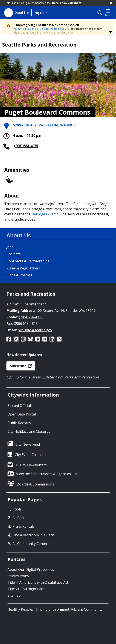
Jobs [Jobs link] (10, 247)
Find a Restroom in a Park (33, 535)
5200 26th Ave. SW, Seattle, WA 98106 (45, 125)
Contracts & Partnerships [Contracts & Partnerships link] (28, 261)
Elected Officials (20, 406)
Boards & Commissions (35, 484)
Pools (17, 509)
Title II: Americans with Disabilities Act (38, 582)
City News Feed (28, 444)
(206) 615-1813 (26, 324)
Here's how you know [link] (68, 3)
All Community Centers (31, 544)
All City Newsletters (31, 465)
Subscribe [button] (21, 366)
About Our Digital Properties (31, 569)
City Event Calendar (30, 455)
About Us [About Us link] (19, 235)
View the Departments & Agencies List (47, 474)
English (39, 13)
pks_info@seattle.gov (35, 330)
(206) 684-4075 (26, 146)
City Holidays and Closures (29, 431)
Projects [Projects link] (14, 254)
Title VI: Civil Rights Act (26, 589)
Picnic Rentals (23, 526)
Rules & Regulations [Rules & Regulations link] (23, 268)
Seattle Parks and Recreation (39, 45)
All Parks (19, 518)
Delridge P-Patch (45, 214)
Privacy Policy (18, 576)
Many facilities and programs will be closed (40, 29)
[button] (111, 3)
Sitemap (14, 595)
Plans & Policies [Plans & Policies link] (19, 275)
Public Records (19, 423)
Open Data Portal (22, 414)
